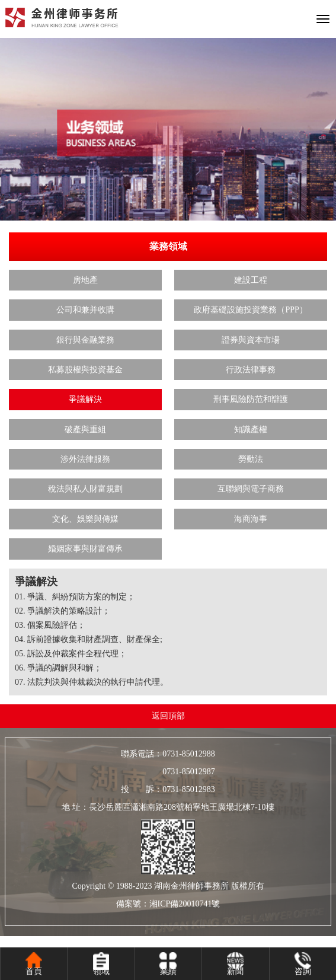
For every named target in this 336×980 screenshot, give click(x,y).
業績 (168, 971)
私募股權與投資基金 (85, 370)
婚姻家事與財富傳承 (85, 549)
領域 (101, 971)
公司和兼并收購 (85, 310)
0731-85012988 (189, 754)
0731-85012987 (168, 772)
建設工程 (251, 280)
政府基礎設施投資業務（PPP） (250, 310)
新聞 (235, 971)
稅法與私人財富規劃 (85, 489)
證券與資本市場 (251, 340)
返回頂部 (168, 716)
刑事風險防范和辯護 (251, 399)
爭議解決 (85, 399)
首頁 (34, 971)
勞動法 (251, 459)
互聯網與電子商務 (251, 489)
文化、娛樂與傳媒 (85, 519)
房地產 (85, 280)
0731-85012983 (189, 789)
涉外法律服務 (85, 459)
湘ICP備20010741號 (185, 904)
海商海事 (251, 519)
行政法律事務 (251, 370)
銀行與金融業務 (85, 340)
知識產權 (251, 430)
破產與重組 (85, 430)
